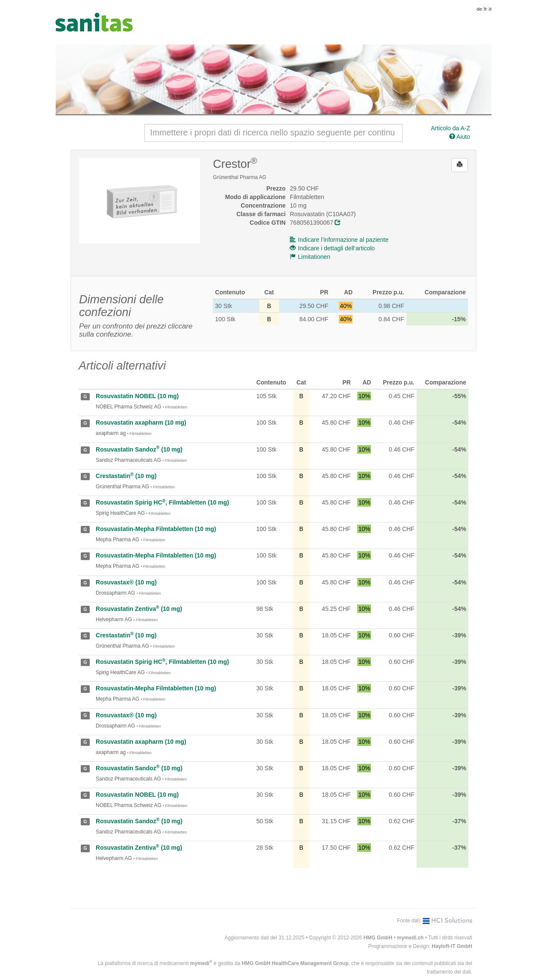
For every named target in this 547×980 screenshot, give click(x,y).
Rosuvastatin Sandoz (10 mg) (139, 449)
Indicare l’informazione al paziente (339, 240)
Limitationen (310, 257)
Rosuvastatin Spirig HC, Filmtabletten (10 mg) (162, 502)
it (491, 9)
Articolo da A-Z (450, 128)
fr (486, 9)
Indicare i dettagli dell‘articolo (332, 248)
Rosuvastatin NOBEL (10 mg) (137, 396)
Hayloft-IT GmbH (452, 946)
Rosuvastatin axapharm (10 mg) (141, 423)
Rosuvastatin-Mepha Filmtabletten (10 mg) (156, 529)
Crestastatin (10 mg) (126, 476)
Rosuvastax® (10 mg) (126, 582)
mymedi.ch (410, 938)
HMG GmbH (378, 938)
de (479, 9)
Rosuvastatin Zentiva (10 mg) (139, 609)
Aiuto (460, 137)
